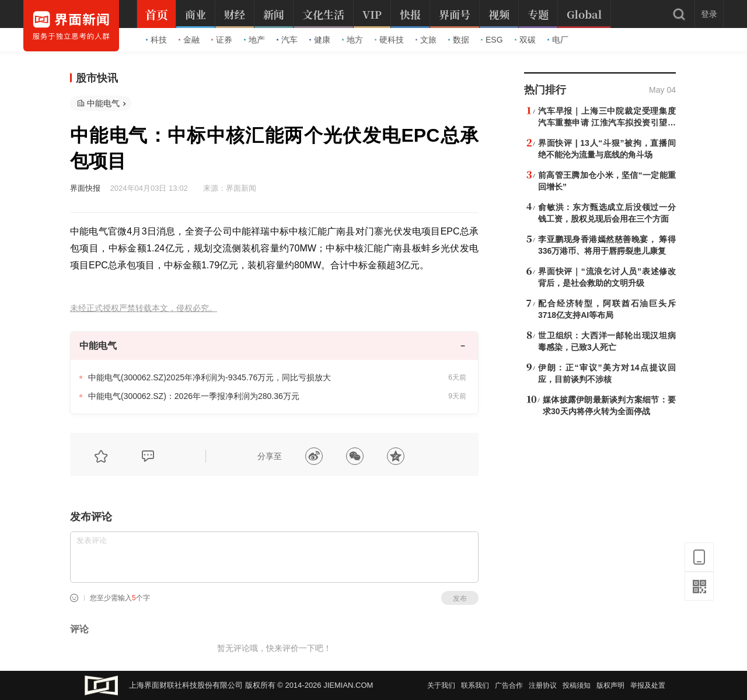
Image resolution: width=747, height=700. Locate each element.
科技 (156, 40)
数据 (459, 40)
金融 (189, 40)
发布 (460, 598)
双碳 (525, 40)
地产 (254, 40)
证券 (222, 40)
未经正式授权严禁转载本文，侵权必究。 (144, 308)
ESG (492, 40)
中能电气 (103, 103)
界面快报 (85, 188)
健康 (320, 40)
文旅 (426, 40)
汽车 (287, 40)
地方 (352, 40)
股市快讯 (97, 78)
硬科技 (389, 40)
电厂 (558, 40)
